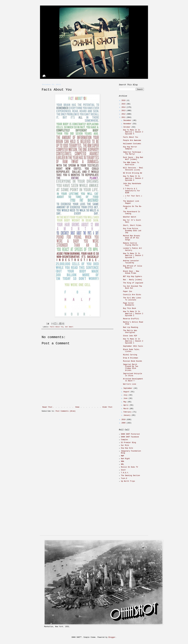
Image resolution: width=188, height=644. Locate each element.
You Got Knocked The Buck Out (133, 287)
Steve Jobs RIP (130, 336)
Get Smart (69, 327)
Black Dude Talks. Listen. (132, 351)
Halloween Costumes (132, 144)
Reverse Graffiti (131, 319)
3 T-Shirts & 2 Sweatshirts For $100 (132, 191)
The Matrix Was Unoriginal (130, 332)
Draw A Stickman (131, 358)
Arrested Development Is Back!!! (133, 380)
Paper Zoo (128, 292)
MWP (123, 456)
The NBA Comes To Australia (131, 164)
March (126, 409)
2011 (124, 117)
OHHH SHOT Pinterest (130, 434)
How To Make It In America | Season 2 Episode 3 (133, 256)
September (128, 388)
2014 (124, 107)
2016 (124, 101)
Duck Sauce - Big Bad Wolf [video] (133, 158)
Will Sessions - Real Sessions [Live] (133, 169)
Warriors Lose (130, 384)
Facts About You (57, 327)
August (127, 392)
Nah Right (125, 459)
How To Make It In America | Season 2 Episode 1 (133, 341)
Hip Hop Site (127, 448)
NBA (123, 461)
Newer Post (47, 407)
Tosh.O (124, 478)
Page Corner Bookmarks (129, 304)
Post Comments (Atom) (66, 411)
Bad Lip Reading (131, 327)
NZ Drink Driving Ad (133, 173)
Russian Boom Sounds (133, 361)
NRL (123, 464)
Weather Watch (130, 217)
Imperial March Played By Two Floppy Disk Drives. (131, 367)
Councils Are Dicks (132, 295)
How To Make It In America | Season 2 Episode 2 (133, 314)
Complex (124, 440)
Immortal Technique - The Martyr (133, 153)
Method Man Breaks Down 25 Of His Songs (132, 238)
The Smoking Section (130, 476)
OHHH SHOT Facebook (130, 437)
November (128, 124)
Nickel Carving (130, 355)
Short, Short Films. (133, 225)
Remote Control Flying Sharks (131, 244)
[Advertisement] (136, 504)
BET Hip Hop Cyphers (133, 277)
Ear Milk (125, 445)
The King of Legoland (133, 283)
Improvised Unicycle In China (133, 375)
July (126, 395)
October (128, 127)
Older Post (107, 407)
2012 (124, 114)
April (126, 405)
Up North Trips (128, 481)
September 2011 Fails (133, 346)
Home (77, 407)
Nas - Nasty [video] (133, 280)
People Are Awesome (132, 140)
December (128, 120)
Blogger (112, 637)
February (128, 412)
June (126, 398)
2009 (124, 423)
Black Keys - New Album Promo (131, 272)
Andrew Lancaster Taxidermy (131, 262)
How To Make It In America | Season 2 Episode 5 (133, 132)
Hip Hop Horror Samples (130, 148)
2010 (124, 420)
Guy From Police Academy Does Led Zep (132, 231)
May (125, 402)
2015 (124, 104)
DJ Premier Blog (128, 443)
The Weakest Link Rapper (131, 202)
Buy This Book (130, 308)
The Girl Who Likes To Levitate (132, 299)
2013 (124, 111)
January (128, 415)
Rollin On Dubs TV (129, 467)
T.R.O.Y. (125, 473)
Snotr (123, 470)
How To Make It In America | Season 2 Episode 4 (133, 178)
